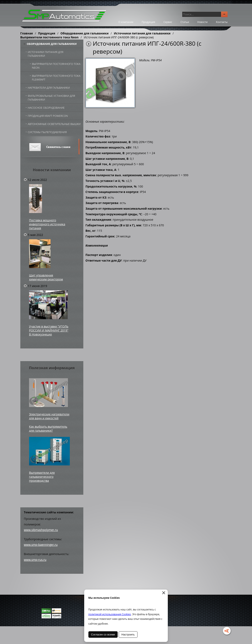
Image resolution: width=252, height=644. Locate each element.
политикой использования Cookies (110, 614)
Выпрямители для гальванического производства (42, 477)
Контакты (222, 22)
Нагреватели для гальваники (49, 88)
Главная (27, 33)
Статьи (185, 22)
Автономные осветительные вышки (54, 124)
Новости (202, 22)
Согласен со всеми (103, 635)
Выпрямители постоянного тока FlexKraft (56, 78)
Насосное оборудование (46, 108)
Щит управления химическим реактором (46, 277)
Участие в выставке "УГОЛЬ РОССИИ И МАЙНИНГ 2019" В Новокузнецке (49, 330)
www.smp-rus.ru (35, 560)
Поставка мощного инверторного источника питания (47, 224)
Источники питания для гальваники (142, 33)
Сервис (168, 22)
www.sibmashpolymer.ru (41, 530)
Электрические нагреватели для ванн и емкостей (49, 416)
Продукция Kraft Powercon (48, 116)
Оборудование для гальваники (84, 33)
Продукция (148, 22)
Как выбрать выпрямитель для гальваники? (48, 428)
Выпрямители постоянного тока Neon (49, 37)
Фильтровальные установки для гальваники (51, 98)
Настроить (128, 635)
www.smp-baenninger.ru (41, 545)
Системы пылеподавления (47, 132)
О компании (126, 22)
